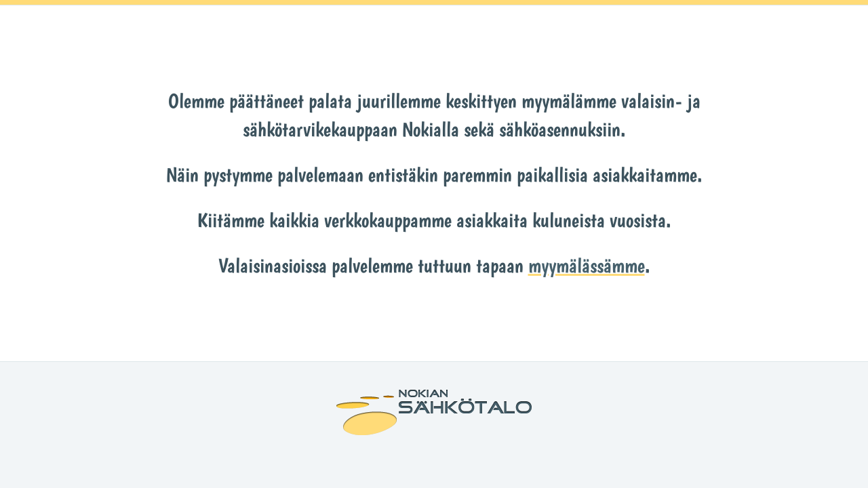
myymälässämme (587, 265)
